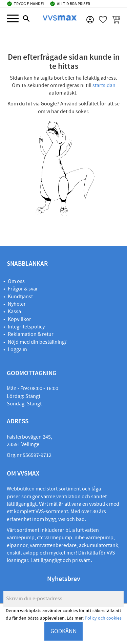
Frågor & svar (23, 289)
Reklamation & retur (31, 334)
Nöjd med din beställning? (37, 342)
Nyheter (17, 304)
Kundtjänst (20, 297)
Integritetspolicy (26, 327)
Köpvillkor (19, 319)
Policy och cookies (103, 618)
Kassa (14, 311)
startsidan (104, 85)
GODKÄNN (64, 631)
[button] (13, 19)
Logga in (17, 349)
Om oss (16, 281)
